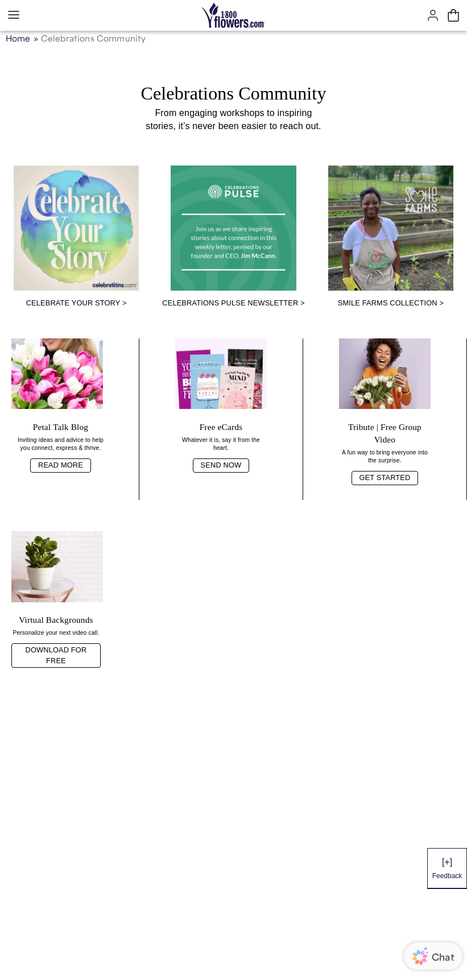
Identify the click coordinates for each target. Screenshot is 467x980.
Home (18, 37)
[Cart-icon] (453, 15)
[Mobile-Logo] (234, 15)
